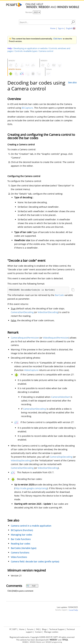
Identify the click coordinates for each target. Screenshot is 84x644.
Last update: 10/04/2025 (67, 607)
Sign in (61, 28)
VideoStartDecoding (48, 312)
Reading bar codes (21, 544)
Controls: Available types (26, 51)
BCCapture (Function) (22, 530)
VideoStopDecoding (21, 460)
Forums (30, 629)
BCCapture (27, 108)
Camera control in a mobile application (31, 526)
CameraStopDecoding (61, 457)
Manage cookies (51, 632)
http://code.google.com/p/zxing (31, 488)
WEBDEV (25, 642)
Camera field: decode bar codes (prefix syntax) (35, 562)
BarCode (59, 295)
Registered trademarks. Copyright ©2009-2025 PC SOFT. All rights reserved (42, 637)
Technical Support (57, 629)
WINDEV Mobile (36, 642)
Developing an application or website (30, 48)
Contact (38, 632)
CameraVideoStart (61, 397)
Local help (73, 610)
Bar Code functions (21, 539)
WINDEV (49, 642)
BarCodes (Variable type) (24, 548)
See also (72, 82)
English (69, 28)
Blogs (44, 629)
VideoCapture (31, 370)
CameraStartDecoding (22, 312)
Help (10, 48)
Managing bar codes (21, 535)
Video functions (19, 557)
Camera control (46, 51)
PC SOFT (13, 629)
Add (31, 586)
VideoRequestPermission (56, 338)
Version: (29, 12)
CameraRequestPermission (25, 338)
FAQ (38, 629)
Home (53, 28)
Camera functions (20, 553)
